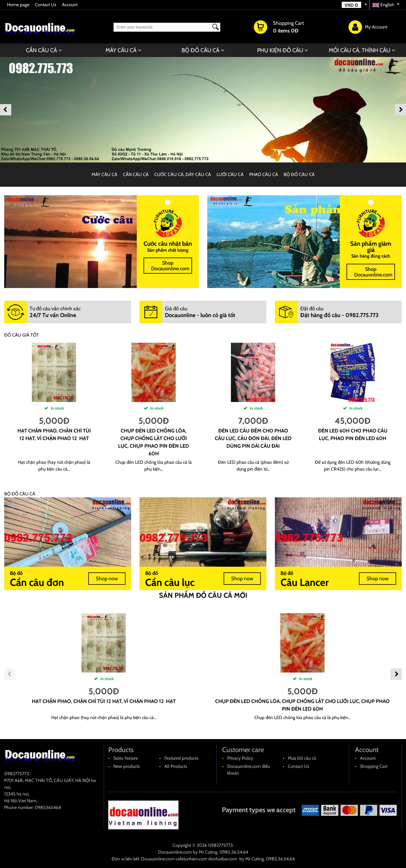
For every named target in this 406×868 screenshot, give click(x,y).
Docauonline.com (175, 852)
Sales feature (126, 758)
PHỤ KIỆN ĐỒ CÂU (280, 50)
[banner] (203, 110)
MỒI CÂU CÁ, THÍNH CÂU (359, 50)
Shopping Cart (374, 766)
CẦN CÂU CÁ (41, 50)
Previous (6, 110)
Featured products (181, 758)
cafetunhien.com (191, 859)
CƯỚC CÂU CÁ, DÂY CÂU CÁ (183, 174)
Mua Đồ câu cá (302, 758)
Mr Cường (208, 852)
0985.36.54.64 (234, 852)
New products (127, 766)
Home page (18, 5)
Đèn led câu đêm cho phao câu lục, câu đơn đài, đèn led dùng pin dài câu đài (253, 438)
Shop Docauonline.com (170, 266)
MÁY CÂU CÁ (121, 50)
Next (400, 110)
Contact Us (46, 5)
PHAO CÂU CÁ (264, 174)
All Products (176, 766)
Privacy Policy (240, 758)
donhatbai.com (223, 859)
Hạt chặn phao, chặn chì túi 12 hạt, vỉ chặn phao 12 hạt (104, 701)
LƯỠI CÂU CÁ (230, 174)
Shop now (107, 579)
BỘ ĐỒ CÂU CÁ (200, 50)
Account (70, 5)
